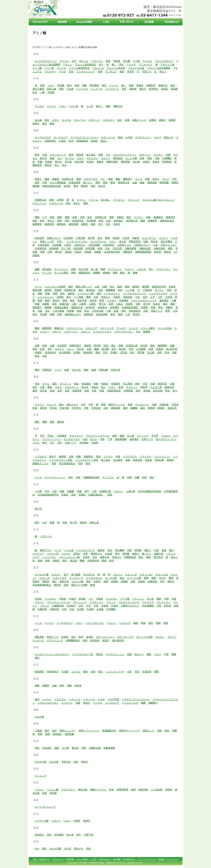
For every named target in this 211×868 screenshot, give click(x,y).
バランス (171, 554)
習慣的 (60, 297)
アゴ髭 (136, 61)
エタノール (80, 120)
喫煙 (110, 179)
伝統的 (95, 443)
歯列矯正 (164, 300)
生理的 (77, 352)
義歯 (47, 179)
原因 (93, 224)
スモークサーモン (124, 332)
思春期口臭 (70, 290)
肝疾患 (48, 165)
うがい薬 (73, 106)
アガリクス (97, 61)
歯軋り (148, 550)
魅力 (101, 672)
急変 (37, 183)
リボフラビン (68, 790)
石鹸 (172, 346)
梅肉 (148, 557)
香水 (100, 238)
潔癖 (112, 217)
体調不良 (162, 384)
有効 (37, 748)
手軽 (102, 439)
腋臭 (52, 124)
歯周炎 (136, 287)
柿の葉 (136, 162)
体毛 (35, 387)
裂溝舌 (87, 821)
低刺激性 (134, 439)
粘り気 (73, 522)
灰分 (95, 557)
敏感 (93, 585)
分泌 (72, 609)
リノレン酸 (53, 790)
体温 (76, 384)
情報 (52, 314)
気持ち (156, 179)
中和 (91, 405)
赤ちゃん (84, 61)
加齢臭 (100, 162)
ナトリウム (108, 477)
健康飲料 (153, 221)
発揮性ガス (97, 554)
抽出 (61, 405)
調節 (103, 405)
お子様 (129, 137)
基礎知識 (152, 183)
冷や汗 (162, 578)
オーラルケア (61, 137)
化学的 (90, 162)
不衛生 (38, 599)
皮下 (66, 574)
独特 (88, 463)
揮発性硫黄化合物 (52, 186)
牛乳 (174, 179)
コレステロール (98, 241)
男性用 (144, 387)
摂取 (35, 349)
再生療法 (47, 269)
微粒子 (171, 581)
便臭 (166, 623)
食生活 (56, 300)
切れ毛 (102, 186)
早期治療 (103, 370)
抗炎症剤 (39, 238)
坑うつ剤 (66, 248)
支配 (138, 304)
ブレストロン (163, 602)
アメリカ (61, 68)
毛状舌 (117, 224)
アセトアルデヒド (164, 61)
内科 (71, 477)
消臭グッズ (157, 311)
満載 (174, 654)
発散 (48, 561)
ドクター (108, 457)
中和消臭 (96, 408)
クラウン (82, 200)
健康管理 (170, 217)
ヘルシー (112, 623)
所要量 (71, 311)
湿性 (99, 294)
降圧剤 (58, 252)
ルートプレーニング (45, 807)
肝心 (57, 165)
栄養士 (162, 120)
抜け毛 (38, 509)
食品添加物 (102, 314)
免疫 (78, 703)
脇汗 (45, 849)
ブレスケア (148, 602)
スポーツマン (71, 332)
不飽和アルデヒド (130, 606)
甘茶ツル (147, 71)
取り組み (106, 460)
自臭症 (172, 287)
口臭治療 (80, 238)
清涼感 (144, 346)
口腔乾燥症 (43, 245)
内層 (129, 477)
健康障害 (37, 224)
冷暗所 (77, 821)
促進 (67, 370)
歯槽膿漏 (110, 290)
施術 (153, 346)
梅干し (99, 106)
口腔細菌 (57, 245)
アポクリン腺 (168, 65)
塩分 (120, 120)
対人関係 (128, 384)
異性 (104, 85)
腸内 (143, 408)
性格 (45, 346)
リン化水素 (157, 790)
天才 (52, 443)
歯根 (127, 287)
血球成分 (118, 221)
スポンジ (86, 332)
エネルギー (109, 120)
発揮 (40, 561)
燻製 (37, 217)
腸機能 (134, 408)
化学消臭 (79, 162)
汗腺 (157, 158)
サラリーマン (163, 269)
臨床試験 (143, 790)
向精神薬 (54, 248)
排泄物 (138, 550)
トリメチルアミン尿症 (61, 460)
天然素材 (84, 443)
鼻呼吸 (126, 554)
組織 (94, 370)
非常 (162, 581)
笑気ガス (106, 297)
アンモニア (111, 71)
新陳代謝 (64, 304)
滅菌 (143, 703)
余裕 (76, 762)
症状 (145, 297)
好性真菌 (90, 248)
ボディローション (105, 637)
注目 (83, 405)
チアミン (39, 405)
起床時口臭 (68, 179)
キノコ (139, 179)
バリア (36, 557)
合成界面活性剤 (112, 252)
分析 (64, 609)
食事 (40, 300)
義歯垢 (56, 179)
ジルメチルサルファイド (144, 300)
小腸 (109, 311)
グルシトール (39, 203)
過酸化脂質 (112, 162)
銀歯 (142, 183)
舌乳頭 (124, 352)
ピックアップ (76, 578)
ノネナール (46, 536)
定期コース (147, 439)
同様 (54, 463)
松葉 (116, 311)
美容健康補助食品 (42, 585)
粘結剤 (83, 522)
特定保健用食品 (67, 463)
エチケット (94, 120)
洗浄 (167, 352)
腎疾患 (136, 314)
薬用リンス (148, 731)
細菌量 (97, 273)
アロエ (63, 71)
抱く (124, 85)
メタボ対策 (113, 699)
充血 (40, 311)
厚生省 (154, 241)
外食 (45, 155)
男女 (168, 391)
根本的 (158, 252)
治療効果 (164, 405)
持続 (120, 290)
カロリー (106, 158)
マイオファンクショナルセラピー (52, 654)
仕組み (120, 304)
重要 (88, 297)
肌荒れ (77, 554)
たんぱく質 (156, 387)
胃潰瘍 (61, 85)
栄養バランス (139, 120)
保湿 (85, 640)
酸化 (123, 273)
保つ (175, 391)
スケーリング (107, 328)
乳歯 (79, 491)
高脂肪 (98, 252)
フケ (91, 599)
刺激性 (129, 304)
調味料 (161, 408)
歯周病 (48, 290)
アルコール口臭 (136, 68)
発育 (86, 554)
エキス (56, 120)
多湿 (52, 391)
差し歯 (94, 269)
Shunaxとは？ (58, 859)
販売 (112, 561)
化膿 (168, 155)
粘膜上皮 (94, 522)
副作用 (168, 606)
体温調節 (86, 384)
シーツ (38, 287)
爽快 (37, 370)
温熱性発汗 (50, 141)
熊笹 (68, 203)
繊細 (97, 349)
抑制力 (84, 762)
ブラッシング (80, 602)
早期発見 (47, 370)
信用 (111, 304)
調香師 (151, 408)
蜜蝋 (157, 672)
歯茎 (164, 550)
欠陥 (82, 217)
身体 (54, 304)
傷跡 (79, 179)
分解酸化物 (58, 606)
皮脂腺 (114, 581)
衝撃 (168, 311)
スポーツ (57, 332)
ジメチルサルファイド (135, 294)
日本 (47, 491)
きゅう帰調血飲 (58, 183)
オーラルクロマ (43, 137)
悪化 (121, 65)
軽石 (101, 221)
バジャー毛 (53, 554)
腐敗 (159, 599)
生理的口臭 (132, 346)
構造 (170, 248)
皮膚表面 (153, 581)
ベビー (79, 623)
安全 (71, 71)
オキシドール (108, 137)
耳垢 (137, 672)
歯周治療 (37, 290)
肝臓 (40, 162)
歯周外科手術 (159, 287)
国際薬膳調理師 (143, 252)
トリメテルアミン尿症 (87, 460)
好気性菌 (78, 248)
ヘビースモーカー (95, 623)
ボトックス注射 (144, 637)
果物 (52, 200)
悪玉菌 (127, 61)
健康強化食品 (167, 221)
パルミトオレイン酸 (69, 557)
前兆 (37, 356)
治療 (154, 405)
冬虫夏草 (118, 460)
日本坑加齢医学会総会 (150, 491)
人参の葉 (131, 491)
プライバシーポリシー (147, 859)
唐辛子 (53, 457)
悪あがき (79, 849)
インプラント (112, 89)
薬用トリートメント (89, 731)
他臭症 (95, 387)
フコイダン (112, 599)
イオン (51, 85)
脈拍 (86, 672)
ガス (108, 155)
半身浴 (86, 557)
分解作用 (42, 609)
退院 (54, 384)
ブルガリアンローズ (129, 602)
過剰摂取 (125, 162)
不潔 (96, 606)
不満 (166, 599)
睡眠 (37, 328)
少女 (138, 297)
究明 (45, 183)
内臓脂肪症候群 (91, 477)
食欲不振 (82, 300)
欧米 (71, 141)
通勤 (45, 422)
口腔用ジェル (124, 245)
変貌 (158, 623)
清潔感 (159, 349)
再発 (73, 273)
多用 (60, 391)
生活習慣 (62, 346)
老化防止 (39, 835)
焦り (101, 65)
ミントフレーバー (115, 672)
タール (46, 384)
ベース (38, 623)
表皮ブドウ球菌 (79, 585)
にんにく (118, 491)
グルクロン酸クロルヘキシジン (158, 200)
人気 (128, 314)
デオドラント (76, 436)
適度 (114, 436)
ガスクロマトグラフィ (125, 155)
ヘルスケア (125, 623)
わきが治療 (56, 849)
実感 (153, 307)
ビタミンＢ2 (162, 574)
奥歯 (120, 137)
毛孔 (108, 224)
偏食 (136, 623)
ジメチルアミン (112, 294)
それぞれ (76, 370)
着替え (38, 179)
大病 (172, 384)
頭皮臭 (148, 460)
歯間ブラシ (46, 550)
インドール (82, 89)
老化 (49, 835)
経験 (60, 217)
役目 (54, 731)
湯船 (57, 748)
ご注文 (94, 859)
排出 (110, 550)
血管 (90, 217)
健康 (143, 221)
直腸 (130, 405)
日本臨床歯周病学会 (48, 495)
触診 (48, 300)
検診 (42, 221)
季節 (76, 186)
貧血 (88, 581)
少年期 (169, 297)
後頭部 (116, 238)
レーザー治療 (42, 821)
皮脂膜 (124, 581)
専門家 (141, 352)
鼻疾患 (58, 585)
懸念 (129, 217)
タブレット (132, 387)
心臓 (174, 300)
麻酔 (149, 654)
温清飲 (94, 141)
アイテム (64, 61)
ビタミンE (45, 578)
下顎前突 (147, 290)
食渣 (113, 314)
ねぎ (45, 522)
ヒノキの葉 (111, 578)
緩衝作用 (169, 387)
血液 (75, 217)
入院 (54, 491)
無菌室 (46, 685)
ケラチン (139, 217)
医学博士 (154, 89)
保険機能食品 (73, 640)
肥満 (146, 578)
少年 (160, 297)
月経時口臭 (101, 217)
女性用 (93, 300)
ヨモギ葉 (54, 762)
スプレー (45, 332)
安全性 (131, 71)
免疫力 (87, 703)
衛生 (47, 120)
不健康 (99, 599)
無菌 (37, 685)
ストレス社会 (165, 328)
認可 (87, 491)
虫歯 (54, 685)
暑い (114, 65)
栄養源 (153, 120)
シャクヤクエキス (158, 294)
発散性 (56, 561)
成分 (113, 346)
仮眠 (52, 158)
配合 (141, 557)
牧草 (81, 637)
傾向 (67, 221)
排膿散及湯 (130, 557)
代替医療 (128, 391)
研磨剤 (85, 224)
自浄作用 (90, 307)
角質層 (80, 155)
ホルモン (160, 637)
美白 (122, 578)
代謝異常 (116, 384)
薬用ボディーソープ (129, 731)
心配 (74, 304)
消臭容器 (128, 297)
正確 (52, 346)
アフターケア (146, 65)
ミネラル (76, 672)
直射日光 (172, 408)
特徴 (118, 457)
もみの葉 (39, 717)
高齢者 (136, 238)
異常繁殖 (94, 85)
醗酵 (82, 561)
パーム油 (69, 550)
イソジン (114, 85)
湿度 (55, 294)
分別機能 (111, 609)
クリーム (94, 200)
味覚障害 (39, 672)
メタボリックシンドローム (136, 699)
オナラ (158, 137)
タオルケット (72, 387)
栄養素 (172, 120)
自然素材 (114, 307)
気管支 (67, 186)
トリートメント (162, 457)
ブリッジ (111, 602)
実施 (48, 294)
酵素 (108, 238)
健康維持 (158, 217)
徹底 (122, 436)
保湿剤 (90, 637)
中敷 (86, 408)
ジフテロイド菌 (86, 294)
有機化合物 (95, 748)
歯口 (172, 550)
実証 (161, 307)
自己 (112, 287)
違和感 (133, 89)
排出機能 (120, 550)
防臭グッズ (53, 637)
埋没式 (99, 654)
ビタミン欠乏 (60, 578)
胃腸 (131, 85)
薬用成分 (57, 734)
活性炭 (146, 162)
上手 (153, 297)
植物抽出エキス (73, 314)
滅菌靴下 (153, 703)
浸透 (120, 314)
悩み (152, 477)
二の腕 (38, 491)
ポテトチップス (125, 637)
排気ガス (117, 557)
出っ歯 (131, 436)
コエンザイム (149, 238)
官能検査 (167, 162)
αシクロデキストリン (46, 61)
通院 (37, 422)
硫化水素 (83, 790)
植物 (65, 300)
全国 (89, 349)
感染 (150, 158)
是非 (114, 349)
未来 (93, 672)
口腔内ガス (80, 245)
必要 (66, 585)
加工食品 (91, 155)
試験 (105, 287)
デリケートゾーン (52, 439)
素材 (86, 370)
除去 (87, 311)
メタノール (75, 699)
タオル (58, 387)
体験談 (105, 384)
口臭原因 (68, 238)
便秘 (143, 623)
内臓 (137, 477)
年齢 (65, 522)
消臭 (146, 311)
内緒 (78, 477)
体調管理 (77, 391)
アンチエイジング (86, 71)
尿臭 (73, 495)
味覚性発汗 (53, 672)
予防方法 (66, 762)
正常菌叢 (141, 349)
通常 (52, 422)
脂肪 (173, 304)
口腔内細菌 (94, 245)
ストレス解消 (148, 328)
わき (37, 849)
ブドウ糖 (125, 599)
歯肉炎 (71, 294)
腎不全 (102, 304)
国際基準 (128, 252)
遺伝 (173, 85)
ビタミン (118, 574)
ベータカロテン (65, 623)
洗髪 (174, 352)
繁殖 (104, 561)
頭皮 (71, 457)
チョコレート (142, 405)
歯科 (71, 287)
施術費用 (162, 346)
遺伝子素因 (38, 89)
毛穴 (101, 224)
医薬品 (165, 89)
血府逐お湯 (132, 221)
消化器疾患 (135, 311)
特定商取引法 (129, 859)
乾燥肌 (49, 162)
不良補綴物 (148, 606)
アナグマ (131, 65)
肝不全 (58, 162)
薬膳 (48, 734)
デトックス (143, 436)
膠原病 (168, 252)
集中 (69, 297)
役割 (159, 731)
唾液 (50, 387)
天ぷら (94, 439)
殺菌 (103, 269)
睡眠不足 (59, 328)
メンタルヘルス (130, 703)
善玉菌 (105, 349)
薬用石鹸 (69, 734)
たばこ (112, 387)
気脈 (147, 179)
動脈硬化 (88, 457)
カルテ (80, 158)
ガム (60, 158)
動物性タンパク (41, 463)
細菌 (37, 269)
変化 (151, 623)
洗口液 (151, 352)
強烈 (93, 186)
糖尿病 (63, 457)
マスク (158, 654)
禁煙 (98, 183)
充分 (48, 311)
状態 (60, 314)
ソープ (58, 370)
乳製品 (65, 495)
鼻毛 (117, 554)
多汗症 (85, 387)
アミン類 (49, 68)
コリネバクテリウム (77, 241)
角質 (71, 155)
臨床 (133, 790)
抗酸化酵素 (131, 248)
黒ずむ (77, 203)
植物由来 (88, 314)
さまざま (142, 269)
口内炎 (126, 238)
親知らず (169, 137)
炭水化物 (158, 391)
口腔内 (68, 245)
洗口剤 (80, 349)
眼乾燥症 (118, 158)
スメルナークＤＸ (102, 332)
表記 (54, 581)
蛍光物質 (91, 221)
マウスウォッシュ (115, 654)
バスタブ (66, 554)
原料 (60, 221)
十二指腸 (79, 297)
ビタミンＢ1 (146, 574)
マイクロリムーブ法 (83, 654)
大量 (42, 387)
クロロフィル (56, 203)
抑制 (84, 748)
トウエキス (41, 457)
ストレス (133, 328)
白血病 (109, 554)
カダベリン (145, 155)
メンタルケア (112, 703)
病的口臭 (64, 581)
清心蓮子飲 (172, 349)
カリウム (69, 158)
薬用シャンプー (68, 731)
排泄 (129, 550)
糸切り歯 (52, 89)
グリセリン (119, 200)
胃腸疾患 (151, 85)
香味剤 (69, 252)
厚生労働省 (166, 241)
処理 (102, 300)
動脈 (79, 457)
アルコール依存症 (116, 68)
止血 (97, 287)
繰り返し (106, 200)
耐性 (138, 384)
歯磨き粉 (159, 554)
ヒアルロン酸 (42, 574)
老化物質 (59, 835)
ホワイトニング (55, 640)
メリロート (67, 703)
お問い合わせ (105, 859)
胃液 (42, 85)
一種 (42, 92)
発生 (65, 561)
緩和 (35, 391)
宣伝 (132, 352)
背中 (50, 349)
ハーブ (58, 550)
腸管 (125, 408)
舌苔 (105, 352)
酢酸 (135, 273)
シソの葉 (130, 290)
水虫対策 (147, 672)
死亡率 (147, 304)
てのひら (166, 436)
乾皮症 (156, 162)
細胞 (73, 269)
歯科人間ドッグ (84, 287)
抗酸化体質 (145, 248)
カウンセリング (58, 155)
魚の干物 (83, 269)
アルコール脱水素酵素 (159, 68)
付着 (159, 606)
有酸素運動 (109, 748)
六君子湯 (88, 835)
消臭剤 (117, 297)
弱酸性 (169, 307)
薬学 (47, 731)
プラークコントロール (58, 602)
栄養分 (36, 124)
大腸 (153, 384)
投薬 (98, 457)
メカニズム (60, 699)
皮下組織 (76, 574)
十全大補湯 (58, 311)
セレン (71, 349)
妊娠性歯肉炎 (97, 495)
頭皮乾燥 (138, 460)
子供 (60, 241)
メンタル (98, 703)
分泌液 (80, 609)
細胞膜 (106, 273)
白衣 (157, 550)
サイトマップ (173, 859)
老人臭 (70, 835)
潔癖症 (120, 217)
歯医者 (101, 550)
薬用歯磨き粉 (109, 731)
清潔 (151, 349)
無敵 (69, 685)
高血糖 (88, 252)
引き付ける (89, 574)
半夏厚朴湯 (93, 561)
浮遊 (174, 599)
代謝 (102, 391)
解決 (37, 155)
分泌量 (100, 609)
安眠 (100, 71)
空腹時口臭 (41, 200)
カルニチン (93, 158)
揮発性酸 (164, 183)
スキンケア (91, 328)
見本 (129, 672)
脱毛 (138, 391)
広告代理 (117, 248)
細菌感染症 (84, 273)
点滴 (85, 439)
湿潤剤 (145, 307)
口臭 (155, 245)
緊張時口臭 (124, 183)
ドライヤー (146, 457)
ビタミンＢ (131, 574)
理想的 (169, 790)
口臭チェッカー (169, 245)
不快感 (63, 599)
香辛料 (91, 238)
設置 (42, 349)
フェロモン (50, 599)
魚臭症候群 (75, 183)
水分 (138, 332)
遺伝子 (143, 89)
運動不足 (118, 106)
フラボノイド (97, 602)
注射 (106, 408)
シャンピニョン (46, 297)
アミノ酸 (37, 68)
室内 (63, 294)
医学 (69, 85)
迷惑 (37, 699)
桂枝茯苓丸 (78, 221)
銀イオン (88, 183)
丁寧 (110, 439)
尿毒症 (82, 495)
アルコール (98, 68)
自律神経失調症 (130, 307)
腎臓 (37, 304)
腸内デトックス (117, 405)
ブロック (45, 606)
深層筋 (46, 304)
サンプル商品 (61, 273)
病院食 (46, 581)
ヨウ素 (65, 748)
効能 (146, 241)
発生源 (73, 561)
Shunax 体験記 (82, 859)
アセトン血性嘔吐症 (86, 65)
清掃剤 (38, 352)
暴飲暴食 (39, 637)
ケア (45, 217)
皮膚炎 (142, 581)
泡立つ (163, 71)
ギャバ (166, 179)
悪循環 (117, 61)
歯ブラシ (147, 554)
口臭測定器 (41, 248)
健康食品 (61, 224)
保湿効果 (95, 640)
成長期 (87, 346)
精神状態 (88, 352)
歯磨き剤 (105, 557)
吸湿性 (84, 186)
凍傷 (128, 460)
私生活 (157, 304)
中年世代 (76, 408)
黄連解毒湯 (82, 141)
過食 (101, 155)
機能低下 (128, 179)
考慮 (42, 252)
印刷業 (51, 92)
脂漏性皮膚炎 (61, 307)
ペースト (49, 623)
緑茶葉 (53, 793)
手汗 (42, 436)
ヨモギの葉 (41, 762)
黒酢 (86, 203)
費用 (171, 578)
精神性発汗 (75, 346)
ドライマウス (130, 457)
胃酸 (84, 85)
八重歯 (38, 731)
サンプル (47, 273)
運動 (108, 106)
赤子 (74, 61)
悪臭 (108, 61)
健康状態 (49, 224)
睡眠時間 (47, 328)
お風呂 (63, 141)
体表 (87, 391)
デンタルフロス (72, 439)
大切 (145, 384)
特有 (80, 463)
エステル (67, 120)
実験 (40, 294)
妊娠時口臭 (105, 491)
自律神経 (124, 300)
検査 (35, 221)
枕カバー (139, 654)
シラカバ (112, 300)
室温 (169, 290)
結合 (109, 221)
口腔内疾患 (109, 245)
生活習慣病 (65, 352)
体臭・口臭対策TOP (41, 859)
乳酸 (62, 491)
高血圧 (78, 252)
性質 (131, 349)
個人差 (123, 241)
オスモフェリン (143, 137)
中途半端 (64, 408)
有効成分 (47, 748)
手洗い (51, 436)
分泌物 (90, 609)
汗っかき (147, 61)
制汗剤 (123, 349)
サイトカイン (61, 269)
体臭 (37, 384)
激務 (67, 217)
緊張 (113, 183)
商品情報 (70, 859)
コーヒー (163, 238)
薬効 (167, 731)
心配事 (83, 304)
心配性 (93, 304)
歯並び (136, 554)
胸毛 (62, 685)
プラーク (39, 602)
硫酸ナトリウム (98, 790)
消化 (124, 311)
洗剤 (159, 352)
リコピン (39, 790)
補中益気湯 (118, 640)
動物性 (170, 460)
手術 (96, 297)
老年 (79, 835)
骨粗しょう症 (47, 241)
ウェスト (52, 106)
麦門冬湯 (158, 557)
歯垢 (120, 287)
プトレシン (138, 599)
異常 (124, 89)
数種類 (147, 332)
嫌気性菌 (73, 224)
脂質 (165, 304)
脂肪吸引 (37, 307)
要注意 (75, 748)
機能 (118, 179)
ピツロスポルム (94, 578)
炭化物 (147, 391)
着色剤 (43, 408)
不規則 (72, 599)
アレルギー (50, 71)
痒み (64, 165)
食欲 (72, 300)
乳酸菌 (71, 491)
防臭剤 (65, 637)
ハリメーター (49, 557)
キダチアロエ (91, 179)
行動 (50, 252)
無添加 (78, 685)
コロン (113, 241)
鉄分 (45, 443)
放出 (73, 637)
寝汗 (37, 522)
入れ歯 (70, 89)
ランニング (41, 776)
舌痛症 (114, 352)
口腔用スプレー (142, 245)
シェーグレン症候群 (55, 287)
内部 (144, 477)
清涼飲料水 (50, 352)
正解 (37, 346)
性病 (106, 346)
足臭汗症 (116, 370)
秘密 (154, 578)
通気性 (61, 422)
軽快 (52, 217)
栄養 (127, 120)
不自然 (114, 606)
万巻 (166, 654)
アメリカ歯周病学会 (79, 68)
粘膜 (52, 522)
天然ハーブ (71, 443)
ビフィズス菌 (134, 578)
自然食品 (102, 307)
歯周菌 (146, 287)
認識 (110, 495)
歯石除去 (91, 290)
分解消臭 (54, 609)
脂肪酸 (48, 307)
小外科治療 (98, 311)
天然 (60, 443)
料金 (112, 790)
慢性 (37, 658)
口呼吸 (60, 200)
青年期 (97, 346)
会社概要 (117, 859)
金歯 (135, 183)
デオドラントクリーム (98, 436)
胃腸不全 (163, 85)
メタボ (101, 699)
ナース (38, 477)
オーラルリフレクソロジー (84, 137)
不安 (88, 606)
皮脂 (106, 581)
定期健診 (62, 436)
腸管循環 (116, 408)
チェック (52, 405)
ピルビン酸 (78, 581)
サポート (129, 269)
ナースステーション (55, 477)
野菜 (40, 734)
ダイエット (65, 384)
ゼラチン (60, 349)
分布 (81, 606)
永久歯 (38, 120)
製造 (98, 352)
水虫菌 (65, 672)
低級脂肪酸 (121, 439)
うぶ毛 (90, 106)
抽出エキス (72, 405)
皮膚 (133, 581)
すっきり (121, 328)
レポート (56, 821)
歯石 (81, 290)
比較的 (97, 581)
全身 (45, 356)
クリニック (133, 200)
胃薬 (77, 85)
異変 (61, 89)
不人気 (150, 599)
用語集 (161, 859)
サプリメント (115, 269)
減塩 (148, 217)
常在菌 (43, 314)
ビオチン (56, 574)
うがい (63, 106)
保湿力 (106, 640)
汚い (103, 179)
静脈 (121, 346)
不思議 (105, 606)
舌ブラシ (159, 290)
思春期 (58, 290)
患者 (142, 158)
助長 (79, 311)
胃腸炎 (140, 85)
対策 (94, 391)
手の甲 (155, 436)
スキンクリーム (75, 328)
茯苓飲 (82, 599)
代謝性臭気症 (114, 391)
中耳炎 (54, 408)
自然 (101, 290)
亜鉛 (122, 71)
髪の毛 (43, 158)
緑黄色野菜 (123, 790)
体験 (96, 384)
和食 (88, 849)
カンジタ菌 (131, 158)
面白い (104, 141)
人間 (94, 491)
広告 (108, 248)
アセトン (68, 65)
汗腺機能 (167, 158)
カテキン (158, 155)
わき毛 (68, 849)
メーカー (47, 699)
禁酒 (105, 183)
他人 (103, 387)
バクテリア (38, 554)
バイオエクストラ (86, 550)
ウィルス (39, 106)
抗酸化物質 (159, 248)
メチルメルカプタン (48, 703)
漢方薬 (68, 162)
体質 (67, 391)
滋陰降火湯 (77, 307)
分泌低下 (71, 606)
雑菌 (115, 273)
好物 (100, 248)
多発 (121, 387)
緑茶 (45, 793)
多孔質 (43, 391)
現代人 (51, 221)
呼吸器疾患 (135, 241)
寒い (151, 269)
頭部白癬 (159, 460)
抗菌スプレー (54, 238)
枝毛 (45, 124)
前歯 (129, 654)
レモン (67, 821)
